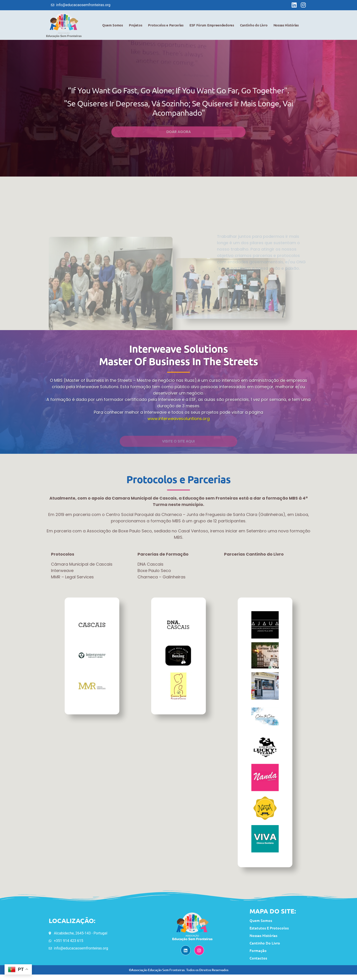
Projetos (136, 26)
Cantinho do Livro (254, 26)
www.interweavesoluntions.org (179, 419)
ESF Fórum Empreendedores (212, 26)
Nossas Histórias (286, 26)
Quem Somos (113, 26)
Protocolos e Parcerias (166, 26)
